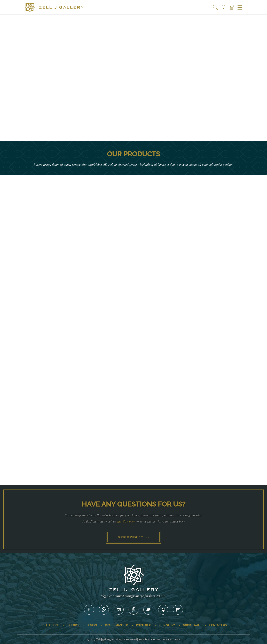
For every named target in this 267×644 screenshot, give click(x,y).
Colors (73, 625)
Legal (177, 640)
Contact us (218, 625)
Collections (50, 625)
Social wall (192, 625)
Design (92, 625)
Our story (167, 625)
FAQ (159, 640)
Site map (167, 640)
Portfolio (144, 625)
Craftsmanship (116, 625)
